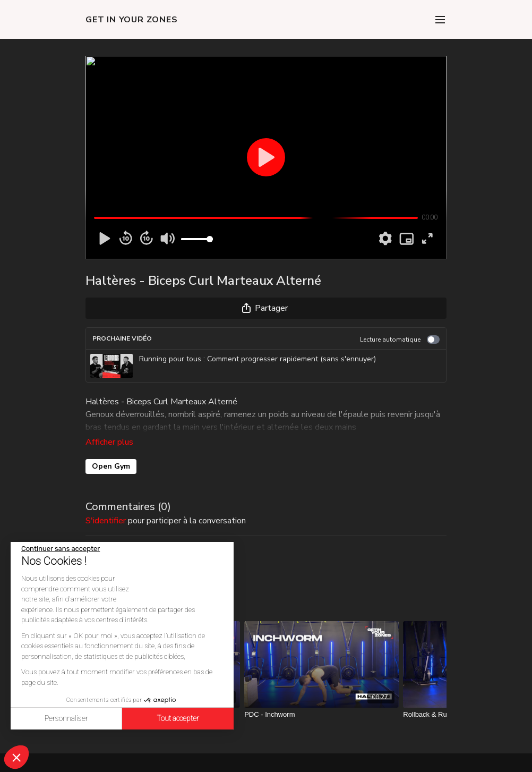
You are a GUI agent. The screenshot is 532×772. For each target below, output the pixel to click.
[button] (16, 757)
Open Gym (111, 451)
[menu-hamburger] (440, 19)
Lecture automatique (400, 340)
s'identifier (106, 506)
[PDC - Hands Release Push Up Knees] (163, 700)
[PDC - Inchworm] (321, 700)
